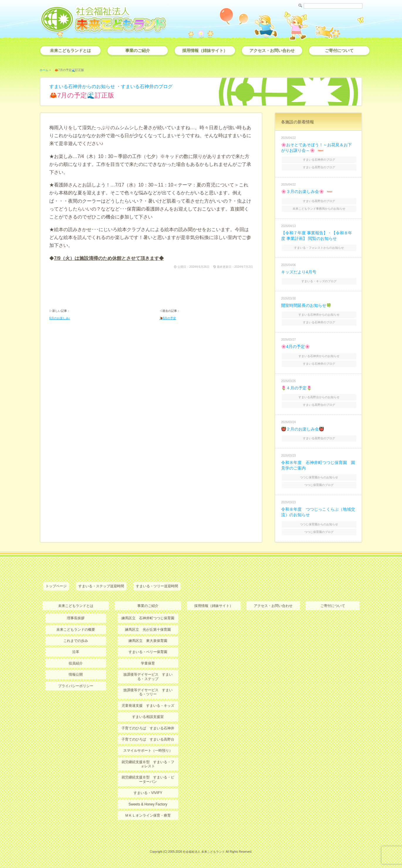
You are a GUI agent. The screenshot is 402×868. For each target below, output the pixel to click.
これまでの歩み (76, 641)
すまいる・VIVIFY (148, 793)
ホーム (44, 70)
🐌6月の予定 (168, 318)
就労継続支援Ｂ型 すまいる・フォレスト (148, 764)
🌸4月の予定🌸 (295, 346)
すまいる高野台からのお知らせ (319, 397)
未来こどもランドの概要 (76, 630)
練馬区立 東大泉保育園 (148, 641)
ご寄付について (339, 51)
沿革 (76, 652)
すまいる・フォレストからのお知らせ (319, 248)
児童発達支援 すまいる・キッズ (148, 706)
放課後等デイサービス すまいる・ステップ (148, 677)
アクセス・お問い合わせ (272, 51)
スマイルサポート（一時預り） (148, 751)
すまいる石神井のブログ (147, 86)
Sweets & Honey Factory (148, 804)
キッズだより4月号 (299, 272)
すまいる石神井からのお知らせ (82, 86)
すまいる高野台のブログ (319, 167)
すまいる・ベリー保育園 (148, 652)
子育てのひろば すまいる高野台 (148, 739)
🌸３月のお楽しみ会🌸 (303, 191)
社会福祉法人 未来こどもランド (204, 852)
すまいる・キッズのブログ (319, 281)
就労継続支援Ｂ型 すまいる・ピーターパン (148, 779)
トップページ (56, 586)
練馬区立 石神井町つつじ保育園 (148, 618)
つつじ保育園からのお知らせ (319, 477)
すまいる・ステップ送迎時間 (101, 586)
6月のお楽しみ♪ (60, 318)
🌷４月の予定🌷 (296, 388)
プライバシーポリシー (76, 686)
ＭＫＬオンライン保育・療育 (148, 815)
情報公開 (76, 674)
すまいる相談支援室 (148, 717)
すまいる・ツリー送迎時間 (157, 586)
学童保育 (148, 663)
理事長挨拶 (76, 618)
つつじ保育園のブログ (319, 485)
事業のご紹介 (138, 51)
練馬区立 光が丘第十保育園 (148, 630)
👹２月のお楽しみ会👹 (303, 429)
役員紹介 (76, 663)
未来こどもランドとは (70, 51)
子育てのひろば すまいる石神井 (148, 728)
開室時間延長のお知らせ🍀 (306, 305)
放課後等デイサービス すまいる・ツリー (148, 692)
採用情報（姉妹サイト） (205, 51)
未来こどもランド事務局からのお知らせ (319, 209)
